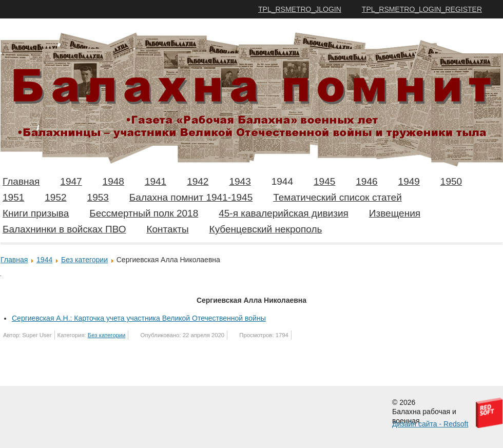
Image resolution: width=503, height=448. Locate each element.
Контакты (167, 229)
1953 (98, 197)
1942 (198, 181)
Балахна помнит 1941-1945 (191, 197)
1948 (113, 181)
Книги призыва (36, 213)
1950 (451, 181)
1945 (324, 181)
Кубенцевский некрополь (266, 229)
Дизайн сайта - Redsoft (430, 424)
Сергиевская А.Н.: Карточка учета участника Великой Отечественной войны (139, 318)
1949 (409, 181)
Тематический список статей (337, 197)
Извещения (395, 213)
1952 (55, 197)
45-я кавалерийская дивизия (284, 213)
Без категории (84, 260)
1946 (366, 181)
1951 (13, 197)
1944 (282, 181)
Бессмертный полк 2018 (144, 213)
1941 (156, 181)
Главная (21, 181)
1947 (71, 181)
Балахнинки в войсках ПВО (64, 229)
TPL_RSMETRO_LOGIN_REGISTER (422, 9)
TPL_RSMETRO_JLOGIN (300, 9)
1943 (240, 181)
